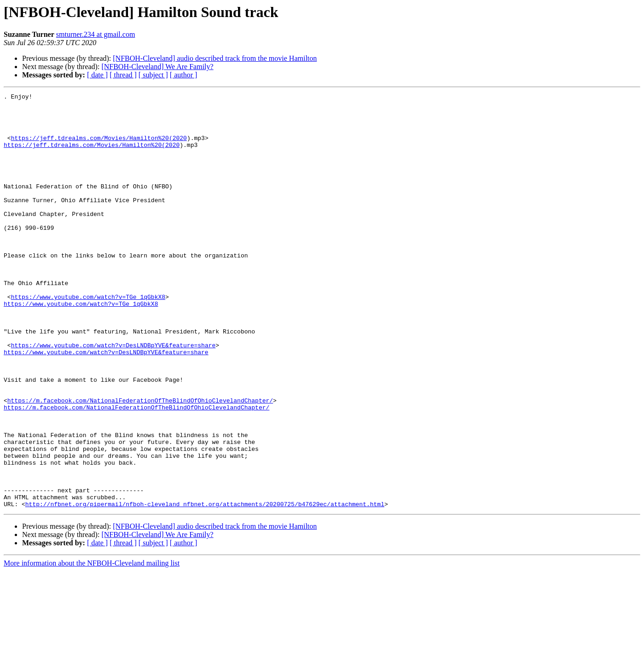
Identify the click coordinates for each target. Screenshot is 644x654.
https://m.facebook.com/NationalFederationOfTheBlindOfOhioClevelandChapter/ (140, 462)
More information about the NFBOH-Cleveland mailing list (92, 646)
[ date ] (97, 75)
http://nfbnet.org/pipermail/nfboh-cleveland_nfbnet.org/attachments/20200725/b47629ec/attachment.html (205, 587)
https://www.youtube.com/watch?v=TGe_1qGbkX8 (88, 338)
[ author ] (184, 75)
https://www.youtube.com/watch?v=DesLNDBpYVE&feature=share (113, 396)
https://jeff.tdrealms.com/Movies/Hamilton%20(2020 (99, 147)
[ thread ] (123, 75)
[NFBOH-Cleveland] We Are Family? (157, 67)
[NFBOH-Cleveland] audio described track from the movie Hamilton (215, 58)
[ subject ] (153, 75)
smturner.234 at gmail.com (96, 34)
